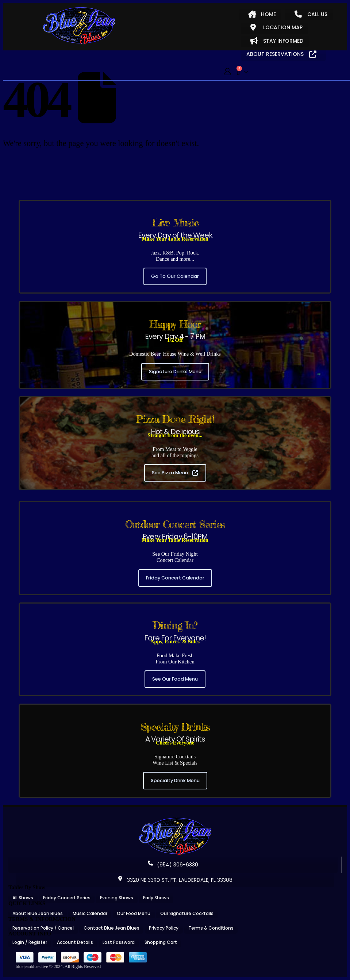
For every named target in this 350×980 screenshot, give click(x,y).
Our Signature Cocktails (187, 913)
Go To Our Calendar (175, 276)
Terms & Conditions (211, 928)
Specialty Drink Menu (175, 780)
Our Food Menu (134, 913)
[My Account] (227, 72)
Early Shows (156, 898)
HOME (262, 14)
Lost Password (119, 942)
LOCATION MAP (276, 27)
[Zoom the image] (175, 820)
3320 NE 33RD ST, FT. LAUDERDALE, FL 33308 (175, 880)
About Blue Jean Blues (38, 913)
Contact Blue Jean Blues (111, 928)
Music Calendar (90, 913)
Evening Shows (117, 898)
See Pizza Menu (175, 473)
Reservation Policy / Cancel (43, 928)
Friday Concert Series (67, 898)
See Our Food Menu (175, 679)
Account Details (75, 942)
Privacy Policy (164, 928)
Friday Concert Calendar (175, 578)
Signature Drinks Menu (175, 372)
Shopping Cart (161, 942)
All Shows (23, 898)
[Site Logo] (79, 26)
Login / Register (30, 942)
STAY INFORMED (277, 41)
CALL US (311, 14)
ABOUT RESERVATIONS (281, 54)
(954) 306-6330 (173, 865)
